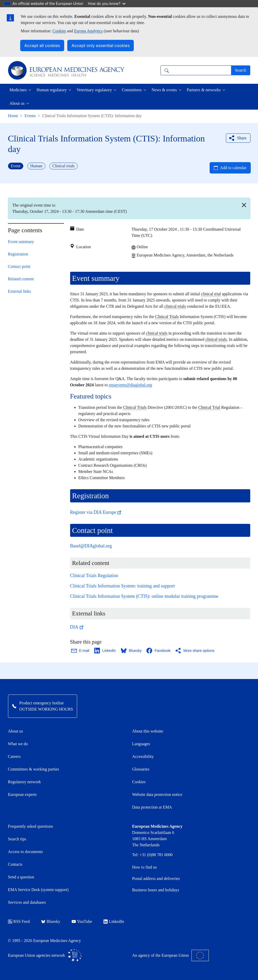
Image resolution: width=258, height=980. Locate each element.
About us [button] (17, 103)
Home (13, 116)
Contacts (15, 864)
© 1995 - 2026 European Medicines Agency (45, 941)
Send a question (21, 877)
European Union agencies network (45, 955)
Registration (18, 254)
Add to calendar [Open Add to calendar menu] (233, 168)
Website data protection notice (157, 794)
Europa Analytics (88, 31)
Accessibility (143, 756)
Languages (141, 744)
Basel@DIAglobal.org (91, 546)
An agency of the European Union (171, 955)
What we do (18, 744)
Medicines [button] (18, 90)
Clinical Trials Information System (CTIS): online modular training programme (144, 596)
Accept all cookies (42, 46)
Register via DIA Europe (96, 512)
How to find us (145, 867)
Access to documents (25, 852)
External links (20, 291)
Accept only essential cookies (101, 46)
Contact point (19, 266)
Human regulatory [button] (52, 90)
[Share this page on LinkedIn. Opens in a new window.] (105, 651)
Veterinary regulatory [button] (94, 90)
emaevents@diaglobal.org (130, 385)
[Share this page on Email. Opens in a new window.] (81, 651)
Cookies (59, 31)
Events (30, 116)
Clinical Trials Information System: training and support (123, 586)
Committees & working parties (34, 769)
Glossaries (141, 769)
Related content (21, 279)
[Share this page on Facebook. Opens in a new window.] (159, 651)
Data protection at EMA (152, 807)
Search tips (17, 839)
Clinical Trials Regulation (94, 576)
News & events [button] (164, 90)
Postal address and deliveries (156, 879)
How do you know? (107, 3)
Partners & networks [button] (204, 90)
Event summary (21, 242)
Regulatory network (25, 782)
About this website (148, 731)
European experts (23, 794)
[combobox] (196, 70)
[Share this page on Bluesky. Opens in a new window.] (131, 651)
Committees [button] (132, 90)
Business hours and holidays (156, 890)
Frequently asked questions (31, 826)
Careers (14, 756)
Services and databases (27, 902)
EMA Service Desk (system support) (38, 890)
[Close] (244, 205)
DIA (77, 627)
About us (16, 731)
